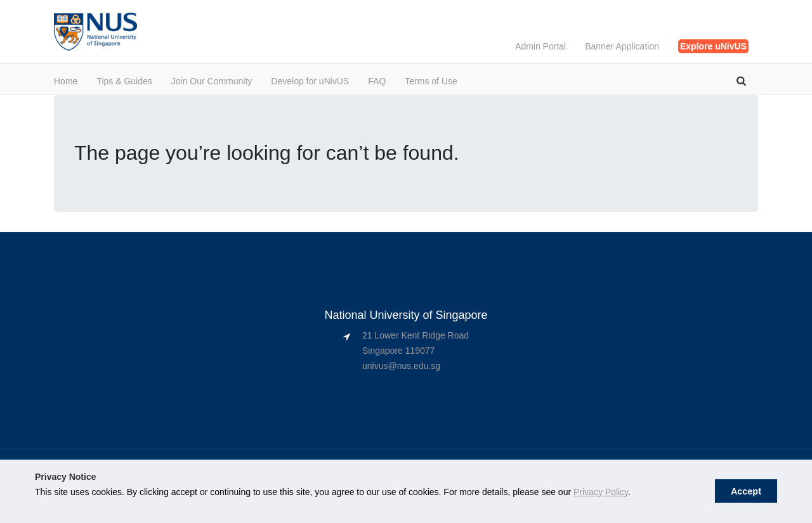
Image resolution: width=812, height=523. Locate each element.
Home (66, 81)
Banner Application (622, 46)
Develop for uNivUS (310, 81)
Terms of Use (431, 81)
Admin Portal (540, 46)
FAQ (377, 81)
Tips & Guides (124, 81)
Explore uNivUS (713, 46)
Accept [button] (746, 491)
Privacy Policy (601, 492)
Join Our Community (212, 81)
